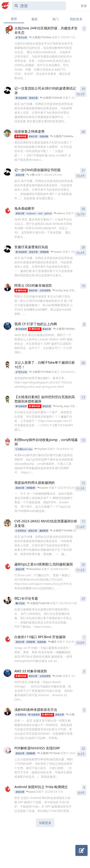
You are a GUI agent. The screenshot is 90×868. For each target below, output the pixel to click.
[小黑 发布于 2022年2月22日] (7, 249)
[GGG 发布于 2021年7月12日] (7, 485)
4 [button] (84, 787)
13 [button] (83, 397)
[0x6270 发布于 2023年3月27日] (7, 523)
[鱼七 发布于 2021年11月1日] (7, 133)
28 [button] (83, 247)
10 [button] (83, 286)
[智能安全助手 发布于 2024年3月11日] (7, 30)
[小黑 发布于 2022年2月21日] (7, 172)
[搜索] (39, 6)
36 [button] (83, 209)
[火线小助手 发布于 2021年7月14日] (7, 442)
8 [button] (84, 324)
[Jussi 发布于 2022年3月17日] (7, 789)
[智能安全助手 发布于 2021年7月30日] (7, 364)
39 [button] (83, 89)
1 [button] (84, 29)
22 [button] (83, 748)
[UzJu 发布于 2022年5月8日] (7, 712)
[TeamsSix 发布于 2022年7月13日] (7, 326)
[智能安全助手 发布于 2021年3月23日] (7, 399)
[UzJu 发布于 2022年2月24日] (7, 287)
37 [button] (83, 599)
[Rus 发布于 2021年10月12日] (7, 750)
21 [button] (83, 170)
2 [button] (84, 710)
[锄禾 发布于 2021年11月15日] (7, 639)
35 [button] (83, 565)
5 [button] (84, 671)
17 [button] (83, 521)
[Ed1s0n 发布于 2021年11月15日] (7, 210)
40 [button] (83, 132)
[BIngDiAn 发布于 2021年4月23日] (7, 566)
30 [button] (83, 363)
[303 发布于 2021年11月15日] (7, 600)
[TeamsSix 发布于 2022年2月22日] (7, 673)
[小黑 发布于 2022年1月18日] (7, 90)
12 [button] (83, 483)
